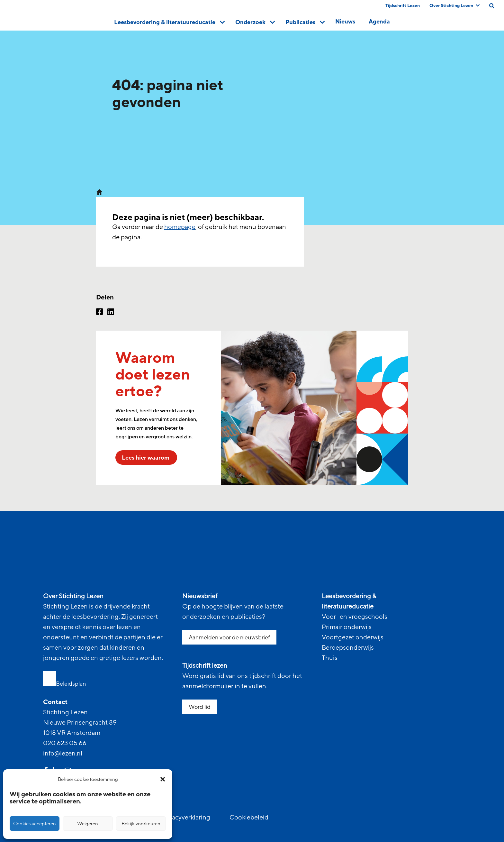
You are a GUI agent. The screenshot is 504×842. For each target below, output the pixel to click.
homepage (180, 227)
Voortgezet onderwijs (353, 637)
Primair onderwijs (347, 627)
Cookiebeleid (249, 818)
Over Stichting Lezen (455, 6)
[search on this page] (492, 6)
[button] (163, 779)
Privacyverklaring (185, 818)
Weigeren (88, 824)
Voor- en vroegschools (355, 617)
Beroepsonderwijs (348, 648)
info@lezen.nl (63, 754)
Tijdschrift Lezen (403, 6)
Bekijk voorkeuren (141, 824)
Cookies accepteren (35, 824)
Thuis (330, 658)
